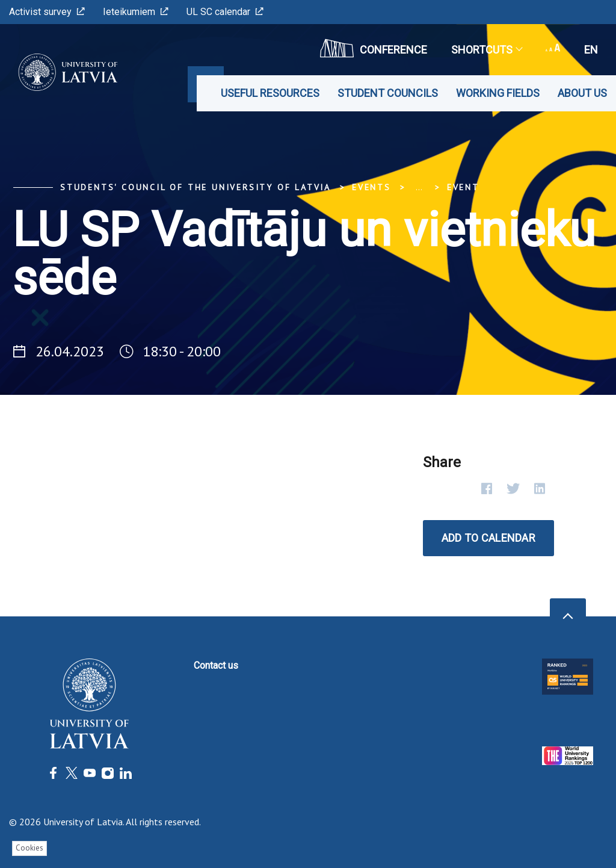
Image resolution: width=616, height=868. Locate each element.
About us (582, 93)
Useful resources (270, 93)
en (591, 50)
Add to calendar (488, 538)
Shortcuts (486, 50)
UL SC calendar (225, 12)
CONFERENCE (374, 48)
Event (463, 187)
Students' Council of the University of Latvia (196, 187)
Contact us (216, 665)
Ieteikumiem (136, 12)
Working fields (498, 93)
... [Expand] (419, 187)
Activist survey (47, 12)
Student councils (388, 93)
